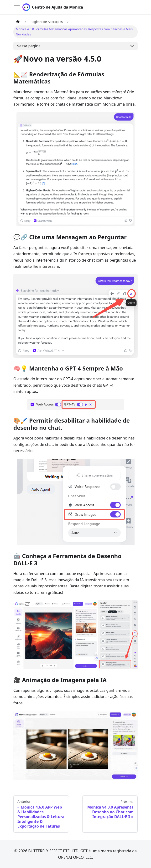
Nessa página (29, 46)
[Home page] (18, 22)
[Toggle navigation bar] (17, 7)
